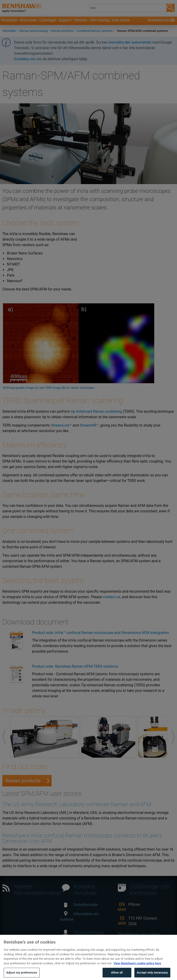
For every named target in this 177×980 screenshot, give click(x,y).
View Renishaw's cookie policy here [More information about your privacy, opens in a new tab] (137, 972)
